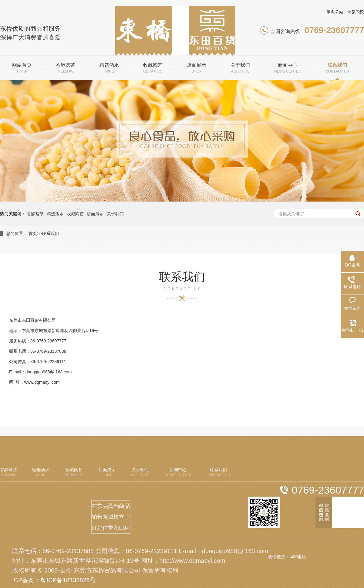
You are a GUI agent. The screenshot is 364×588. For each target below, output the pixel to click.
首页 (33, 233)
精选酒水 (109, 68)
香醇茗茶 (66, 68)
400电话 (298, 557)
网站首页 (22, 68)
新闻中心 (288, 68)
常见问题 (356, 12)
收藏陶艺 (153, 68)
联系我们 (337, 68)
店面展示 (197, 68)
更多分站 (335, 12)
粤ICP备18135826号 (68, 580)
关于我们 (240, 68)
